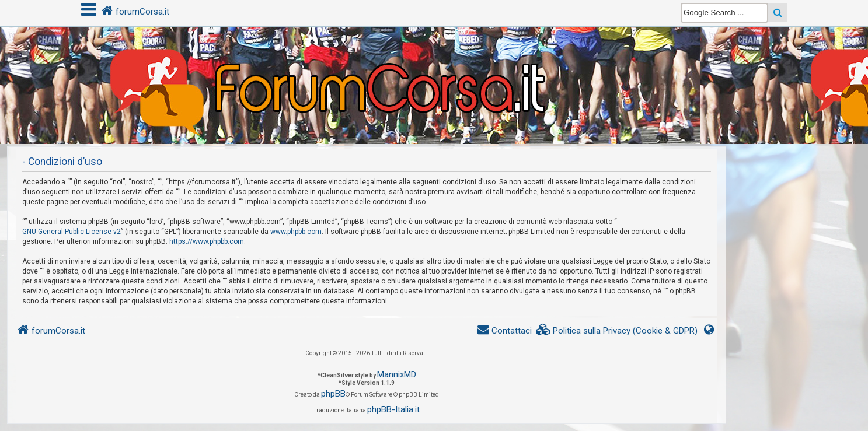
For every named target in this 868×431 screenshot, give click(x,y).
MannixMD (397, 374)
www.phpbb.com (296, 232)
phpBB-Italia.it (393, 409)
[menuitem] (617, 331)
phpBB (333, 394)
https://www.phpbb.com (207, 241)
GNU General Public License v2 (72, 232)
